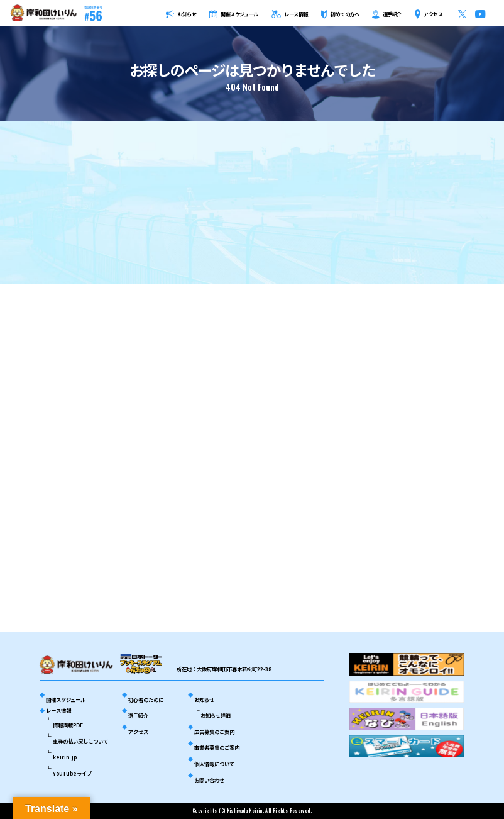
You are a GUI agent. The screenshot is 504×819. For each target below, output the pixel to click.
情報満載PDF (68, 725)
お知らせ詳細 (216, 715)
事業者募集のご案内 (217, 747)
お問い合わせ (209, 780)
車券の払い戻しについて (80, 741)
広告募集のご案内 (214, 732)
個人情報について (214, 764)
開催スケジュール (66, 699)
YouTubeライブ (72, 773)
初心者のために (146, 699)
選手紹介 (138, 715)
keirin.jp (65, 757)
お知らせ (204, 699)
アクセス (138, 732)
